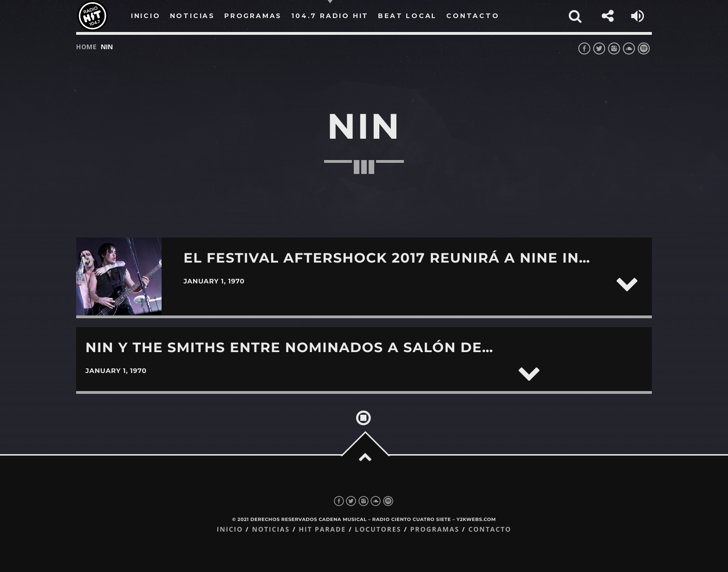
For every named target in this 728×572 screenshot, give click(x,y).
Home (87, 47)
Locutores (378, 530)
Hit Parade (322, 530)
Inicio (230, 530)
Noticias (271, 530)
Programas (435, 530)
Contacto (490, 530)
